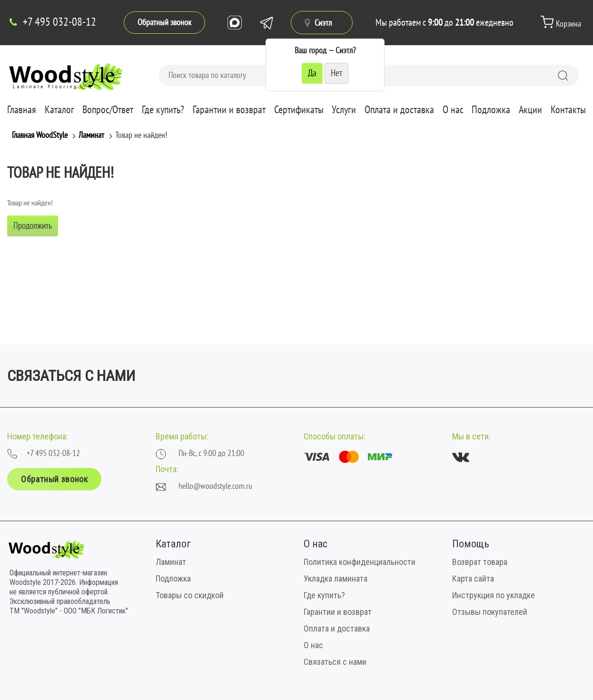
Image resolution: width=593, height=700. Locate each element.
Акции (530, 110)
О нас (453, 110)
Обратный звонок (164, 23)
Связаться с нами (335, 662)
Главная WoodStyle (40, 135)
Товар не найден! (141, 135)
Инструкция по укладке (494, 595)
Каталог (59, 110)
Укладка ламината (336, 578)
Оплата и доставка (399, 110)
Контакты (568, 110)
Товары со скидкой (190, 595)
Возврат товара (480, 562)
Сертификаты (299, 110)
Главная (22, 110)
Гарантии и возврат (229, 110)
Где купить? (163, 110)
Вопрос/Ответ (108, 110)
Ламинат (91, 135)
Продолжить (33, 226)
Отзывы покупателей (490, 612)
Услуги (344, 110)
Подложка (491, 110)
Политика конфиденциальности (360, 562)
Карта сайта (473, 578)
